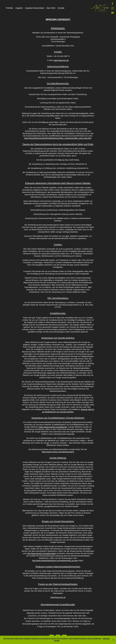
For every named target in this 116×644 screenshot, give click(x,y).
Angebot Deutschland (35, 8)
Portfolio (9, 8)
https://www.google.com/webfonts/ (53, 427)
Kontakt (61, 8)
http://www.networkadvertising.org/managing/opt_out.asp (55, 560)
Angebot (19, 8)
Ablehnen (57, 641)
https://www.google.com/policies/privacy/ (58, 452)
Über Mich (51, 8)
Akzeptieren (106, 639)
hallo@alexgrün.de (61, 60)
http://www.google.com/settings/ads (42, 553)
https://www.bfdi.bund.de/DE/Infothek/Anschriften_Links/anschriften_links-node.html (58, 138)
